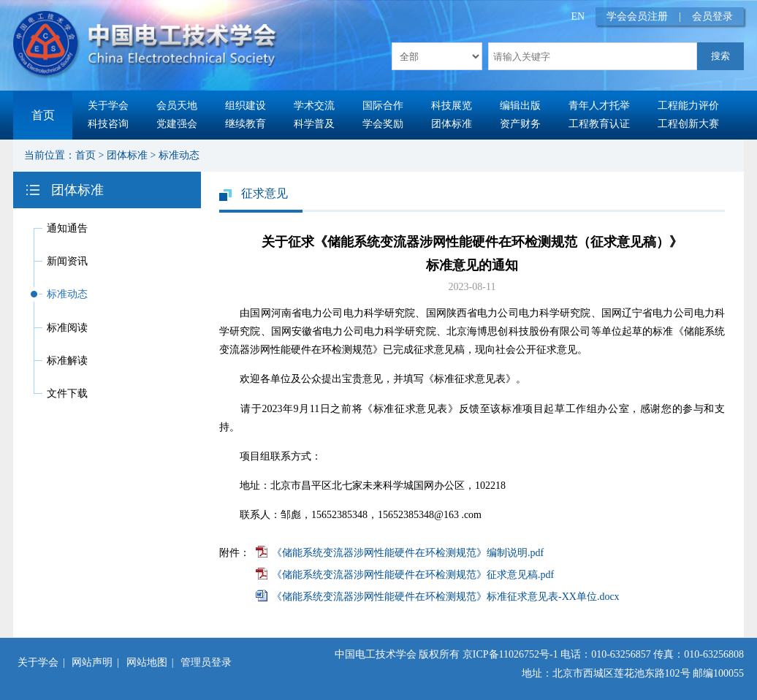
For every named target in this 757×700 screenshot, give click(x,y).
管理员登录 (206, 662)
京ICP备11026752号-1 (510, 654)
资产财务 (520, 124)
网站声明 (92, 662)
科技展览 (452, 106)
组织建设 (246, 106)
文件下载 (67, 393)
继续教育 (246, 124)
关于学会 (108, 106)
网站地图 (147, 662)
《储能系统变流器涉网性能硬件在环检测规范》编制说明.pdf (408, 553)
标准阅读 (67, 328)
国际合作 (383, 106)
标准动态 (179, 155)
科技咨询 (108, 124)
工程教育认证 (599, 124)
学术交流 (314, 106)
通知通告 (67, 228)
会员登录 (712, 16)
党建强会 (177, 124)
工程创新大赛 (688, 124)
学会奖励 (383, 124)
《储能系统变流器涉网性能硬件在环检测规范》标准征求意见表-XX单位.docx (446, 597)
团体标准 (452, 124)
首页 (43, 115)
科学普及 (314, 124)
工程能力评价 (688, 106)
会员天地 (177, 106)
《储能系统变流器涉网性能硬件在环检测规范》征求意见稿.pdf (413, 575)
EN (578, 16)
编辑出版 (520, 106)
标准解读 (67, 361)
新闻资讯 (67, 261)
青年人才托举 (599, 106)
